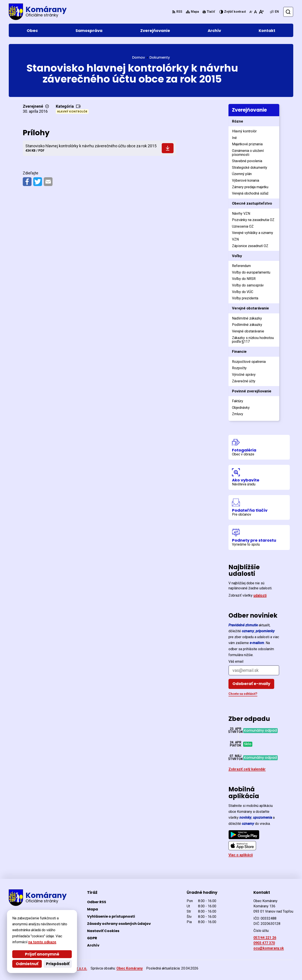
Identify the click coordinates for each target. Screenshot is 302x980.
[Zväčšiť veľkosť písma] (261, 12)
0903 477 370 (264, 943)
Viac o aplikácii (241, 855)
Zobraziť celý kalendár (247, 769)
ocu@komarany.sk (269, 948)
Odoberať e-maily (251, 684)
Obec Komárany (130, 968)
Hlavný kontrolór (72, 112)
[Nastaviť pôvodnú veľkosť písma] (255, 12)
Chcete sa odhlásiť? (243, 694)
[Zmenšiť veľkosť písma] (251, 12)
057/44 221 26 (265, 938)
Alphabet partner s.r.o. (69, 968)
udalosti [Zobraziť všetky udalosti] (260, 595)
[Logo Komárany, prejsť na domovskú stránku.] (38, 12)
